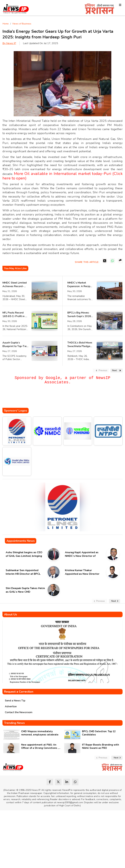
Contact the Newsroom (19, 712)
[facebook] (50, 782)
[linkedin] (67, 782)
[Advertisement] (62, 398)
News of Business (22, 24)
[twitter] (58, 782)
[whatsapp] (75, 782)
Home (6, 24)
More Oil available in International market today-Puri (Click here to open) (62, 176)
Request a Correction (19, 692)
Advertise (11, 706)
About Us (10, 614)
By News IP (9, 43)
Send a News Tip (15, 701)
